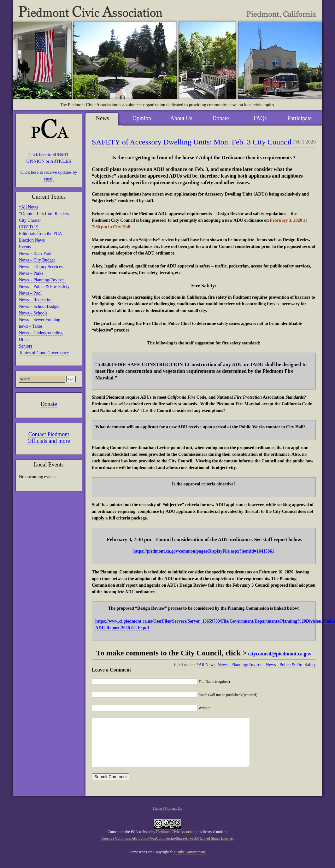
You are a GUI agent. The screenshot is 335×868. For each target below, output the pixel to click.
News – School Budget (39, 306)
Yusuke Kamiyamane (190, 861)
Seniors (26, 346)
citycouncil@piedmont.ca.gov (280, 654)
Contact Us (173, 818)
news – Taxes (31, 326)
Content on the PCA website (129, 841)
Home (158, 818)
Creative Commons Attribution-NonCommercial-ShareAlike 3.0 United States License (167, 848)
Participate (300, 118)
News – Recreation (36, 300)
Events (25, 247)
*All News (28, 207)
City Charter (30, 220)
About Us (181, 118)
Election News (32, 240)
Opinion (142, 118)
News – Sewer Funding (40, 320)
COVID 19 (29, 227)
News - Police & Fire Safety (291, 665)
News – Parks (31, 273)
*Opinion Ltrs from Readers (44, 214)
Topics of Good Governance (44, 353)
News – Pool (30, 293)
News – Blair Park (35, 253)
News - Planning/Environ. (241, 665)
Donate (49, 404)
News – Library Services (41, 267)
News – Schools (33, 313)
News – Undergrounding (41, 333)
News (102, 118)
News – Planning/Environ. (42, 280)
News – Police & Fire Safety (44, 287)
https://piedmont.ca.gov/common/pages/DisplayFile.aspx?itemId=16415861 (204, 551)
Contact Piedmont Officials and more (49, 438)
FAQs (260, 118)
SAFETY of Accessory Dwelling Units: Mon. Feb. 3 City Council (192, 142)
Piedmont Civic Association (177, 841)
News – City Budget (37, 260)
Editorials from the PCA (41, 234)
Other (24, 340)
